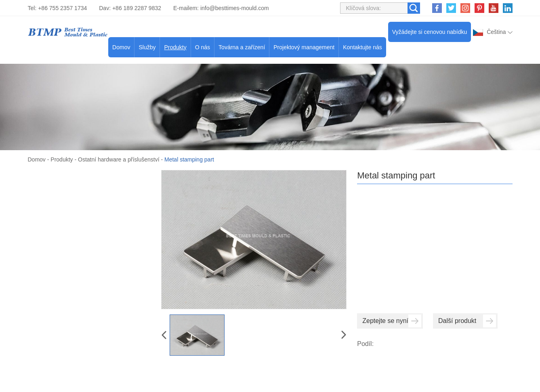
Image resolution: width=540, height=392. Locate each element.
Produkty (175, 47)
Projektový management (304, 47)
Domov (121, 47)
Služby (147, 47)
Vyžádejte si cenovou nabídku (430, 32)
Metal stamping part (189, 159)
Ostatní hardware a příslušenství (119, 159)
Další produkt (467, 321)
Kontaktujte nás (362, 47)
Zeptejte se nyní (392, 321)
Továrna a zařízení (242, 47)
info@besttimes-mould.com (235, 8)
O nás (203, 47)
